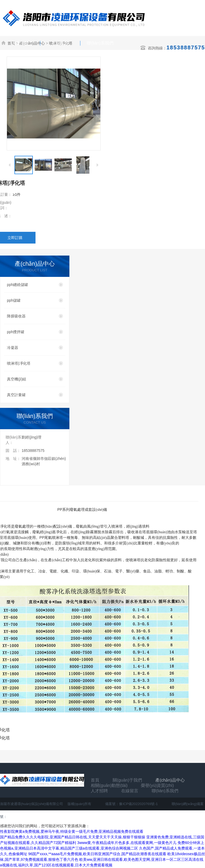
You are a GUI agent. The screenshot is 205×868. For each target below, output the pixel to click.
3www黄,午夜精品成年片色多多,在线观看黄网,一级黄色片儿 (127, 843)
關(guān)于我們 (127, 780)
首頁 (95, 780)
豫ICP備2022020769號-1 (138, 804)
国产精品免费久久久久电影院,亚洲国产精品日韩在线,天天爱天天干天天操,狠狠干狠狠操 (73, 837)
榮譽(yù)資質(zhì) (157, 785)
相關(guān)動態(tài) (109, 785)
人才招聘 (20, 43)
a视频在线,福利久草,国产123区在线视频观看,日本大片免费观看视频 (56, 865)
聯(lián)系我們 (100, 43)
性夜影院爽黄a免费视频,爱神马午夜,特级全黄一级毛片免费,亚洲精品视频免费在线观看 (72, 831)
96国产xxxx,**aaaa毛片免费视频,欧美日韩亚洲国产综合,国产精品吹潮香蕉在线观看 (97, 854)
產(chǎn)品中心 (170, 780)
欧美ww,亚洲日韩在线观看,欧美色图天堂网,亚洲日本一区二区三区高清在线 (141, 859)
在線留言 (60, 43)
